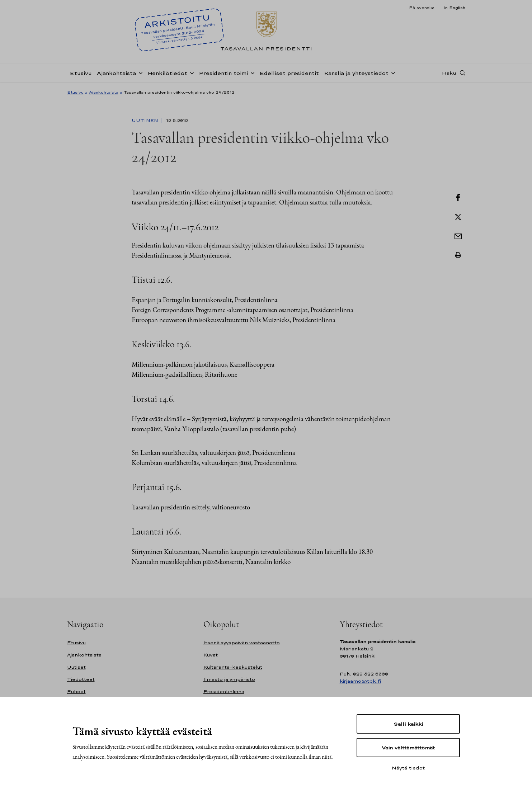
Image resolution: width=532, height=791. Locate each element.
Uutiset (76, 667)
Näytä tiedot (408, 768)
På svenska (422, 8)
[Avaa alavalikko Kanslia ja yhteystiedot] (392, 72)
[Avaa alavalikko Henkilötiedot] (190, 72)
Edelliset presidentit (289, 73)
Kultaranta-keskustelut (233, 667)
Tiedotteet (81, 679)
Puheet (76, 691)
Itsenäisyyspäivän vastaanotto (242, 643)
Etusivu (81, 73)
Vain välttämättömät (408, 748)
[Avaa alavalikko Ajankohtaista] (139, 72)
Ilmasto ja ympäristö (229, 679)
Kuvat (211, 655)
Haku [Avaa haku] (449, 73)
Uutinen (146, 121)
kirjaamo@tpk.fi (360, 681)
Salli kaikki (408, 724)
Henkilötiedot (167, 73)
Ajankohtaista (116, 73)
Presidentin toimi (223, 73)
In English (454, 8)
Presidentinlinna (224, 691)
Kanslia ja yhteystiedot (356, 73)
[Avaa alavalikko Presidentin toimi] (251, 72)
